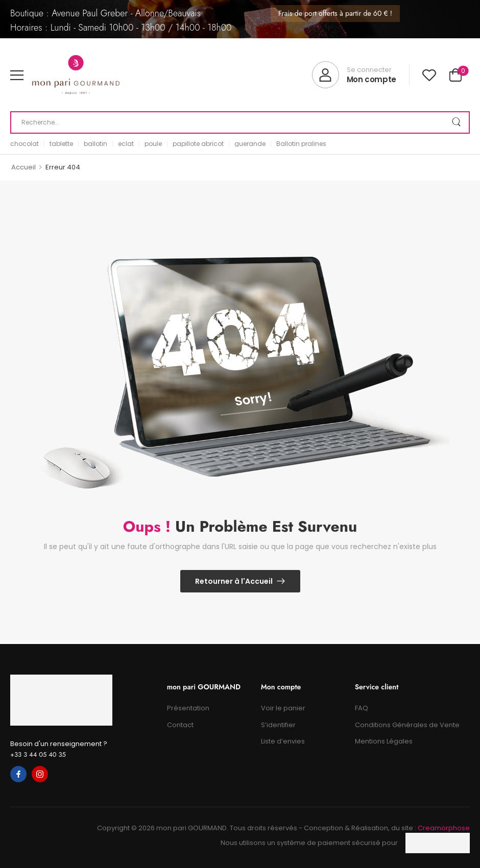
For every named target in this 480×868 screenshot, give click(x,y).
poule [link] (153, 144)
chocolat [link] (25, 144)
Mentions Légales (384, 741)
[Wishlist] (429, 75)
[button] (17, 75)
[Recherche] (240, 122)
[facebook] (18, 774)
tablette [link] (61, 144)
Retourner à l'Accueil (234, 581)
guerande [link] (250, 144)
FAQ (362, 708)
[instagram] (40, 774)
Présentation (188, 708)
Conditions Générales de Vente (407, 725)
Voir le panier (283, 708)
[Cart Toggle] (455, 75)
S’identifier (278, 725)
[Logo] (76, 75)
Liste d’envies (283, 741)
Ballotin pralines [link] (301, 144)
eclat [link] (126, 144)
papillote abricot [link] (198, 144)
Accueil (23, 167)
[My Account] (354, 75)
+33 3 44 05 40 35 (38, 754)
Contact (180, 725)
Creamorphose (444, 828)
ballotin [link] (95, 144)
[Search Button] (456, 122)
